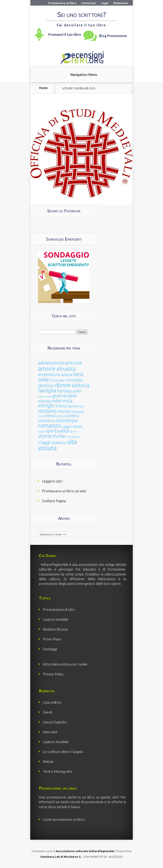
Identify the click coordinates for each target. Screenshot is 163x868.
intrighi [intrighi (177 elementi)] (46, 406)
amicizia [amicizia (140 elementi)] (73, 363)
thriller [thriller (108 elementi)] (60, 436)
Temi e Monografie (57, 772)
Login (105, 3)
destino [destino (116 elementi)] (46, 385)
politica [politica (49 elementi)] (73, 416)
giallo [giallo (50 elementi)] (77, 391)
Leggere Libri (52, 481)
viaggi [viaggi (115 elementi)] (44, 442)
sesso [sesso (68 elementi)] (78, 426)
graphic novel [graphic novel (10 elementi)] (45, 396)
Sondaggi (50, 649)
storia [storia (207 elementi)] (45, 436)
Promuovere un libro (62, 3)
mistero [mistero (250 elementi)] (47, 411)
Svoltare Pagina (54, 501)
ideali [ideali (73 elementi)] (72, 396)
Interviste (50, 732)
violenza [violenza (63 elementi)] (59, 443)
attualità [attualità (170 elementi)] (66, 369)
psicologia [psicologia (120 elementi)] (67, 420)
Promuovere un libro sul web (64, 491)
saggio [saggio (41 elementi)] (67, 426)
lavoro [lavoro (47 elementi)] (73, 406)
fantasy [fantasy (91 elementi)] (64, 391)
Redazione (121, 3)
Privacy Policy (53, 674)
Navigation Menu (84, 75)
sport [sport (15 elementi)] (73, 431)
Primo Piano (52, 639)
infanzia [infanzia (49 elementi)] (44, 401)
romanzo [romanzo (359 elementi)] (49, 426)
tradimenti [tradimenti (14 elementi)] (74, 437)
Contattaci (89, 3)
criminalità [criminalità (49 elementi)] (74, 380)
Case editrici (52, 702)
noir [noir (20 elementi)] (41, 416)
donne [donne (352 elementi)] (63, 385)
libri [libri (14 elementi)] (81, 406)
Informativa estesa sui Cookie (65, 664)
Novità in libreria (55, 629)
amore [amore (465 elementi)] (47, 368)
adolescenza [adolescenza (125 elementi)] (51, 363)
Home (43, 88)
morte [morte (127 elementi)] (64, 411)
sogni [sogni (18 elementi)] (41, 432)
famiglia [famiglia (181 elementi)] (47, 391)
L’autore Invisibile (56, 742)
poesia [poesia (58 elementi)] (50, 416)
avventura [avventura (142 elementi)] (49, 374)
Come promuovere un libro (64, 820)
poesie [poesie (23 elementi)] (61, 416)
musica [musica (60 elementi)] (78, 411)
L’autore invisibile (56, 619)
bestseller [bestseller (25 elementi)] (58, 380)
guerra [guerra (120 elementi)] (59, 396)
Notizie (48, 762)
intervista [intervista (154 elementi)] (62, 401)
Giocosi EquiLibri (55, 722)
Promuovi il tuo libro (65, 35)
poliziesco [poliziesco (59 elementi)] (47, 420)
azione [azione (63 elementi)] (67, 375)
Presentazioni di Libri (59, 610)
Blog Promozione (113, 36)
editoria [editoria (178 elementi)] (81, 385)
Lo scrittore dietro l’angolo (63, 752)
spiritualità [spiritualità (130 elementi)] (57, 431)
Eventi (48, 712)
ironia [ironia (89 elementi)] (61, 406)
